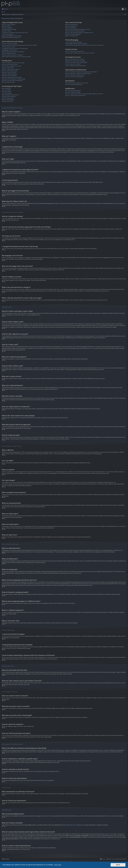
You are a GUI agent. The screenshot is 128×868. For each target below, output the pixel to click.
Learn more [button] (58, 865)
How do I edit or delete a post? (10, 64)
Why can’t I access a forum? (9, 72)
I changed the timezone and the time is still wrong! (15, 48)
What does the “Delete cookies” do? (11, 37)
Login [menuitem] (126, 9)
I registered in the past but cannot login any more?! (15, 33)
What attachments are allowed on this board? (77, 83)
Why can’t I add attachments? (10, 74)
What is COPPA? (6, 26)
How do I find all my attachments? (74, 84)
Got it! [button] (118, 865)
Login (4, 12)
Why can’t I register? (7, 28)
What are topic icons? (8, 101)
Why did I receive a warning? (9, 76)
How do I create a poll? (8, 68)
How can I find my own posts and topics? (76, 66)
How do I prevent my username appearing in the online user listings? (20, 45)
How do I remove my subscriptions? (74, 77)
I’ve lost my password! (8, 34)
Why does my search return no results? (75, 61)
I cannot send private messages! (74, 42)
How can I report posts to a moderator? (12, 77)
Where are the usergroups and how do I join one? (78, 29)
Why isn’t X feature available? (73, 92)
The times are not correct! (9, 47)
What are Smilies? (7, 92)
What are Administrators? (72, 25)
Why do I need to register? (9, 25)
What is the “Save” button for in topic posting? (14, 79)
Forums (6, 9)
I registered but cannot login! (9, 29)
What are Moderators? (71, 26)
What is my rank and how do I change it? (12, 55)
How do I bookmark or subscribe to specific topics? (78, 73)
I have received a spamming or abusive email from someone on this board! (84, 45)
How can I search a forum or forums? (75, 59)
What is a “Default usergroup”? (73, 34)
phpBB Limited (45, 816)
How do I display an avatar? (9, 53)
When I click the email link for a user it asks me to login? (16, 57)
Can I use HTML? (6, 90)
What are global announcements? (11, 95)
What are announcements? (9, 96)
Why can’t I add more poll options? (11, 69)
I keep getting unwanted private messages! (76, 44)
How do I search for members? (73, 64)
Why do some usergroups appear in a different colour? (79, 33)
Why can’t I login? (7, 31)
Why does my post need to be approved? (12, 81)
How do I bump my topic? (8, 82)
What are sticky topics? (8, 98)
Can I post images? (7, 93)
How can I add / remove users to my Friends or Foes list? (80, 53)
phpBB (36, 259)
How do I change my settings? (10, 44)
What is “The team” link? (72, 36)
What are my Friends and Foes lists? (75, 51)
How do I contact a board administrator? (76, 96)
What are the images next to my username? (13, 52)
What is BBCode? (7, 88)
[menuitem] (123, 9)
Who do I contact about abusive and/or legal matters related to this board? (84, 94)
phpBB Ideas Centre (71, 825)
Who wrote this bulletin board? (73, 91)
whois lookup (108, 834)
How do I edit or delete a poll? (10, 71)
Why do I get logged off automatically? (12, 36)
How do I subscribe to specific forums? (75, 75)
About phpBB (112, 816)
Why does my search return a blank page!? (76, 62)
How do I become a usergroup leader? (75, 31)
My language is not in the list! (9, 50)
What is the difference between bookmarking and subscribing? (81, 72)
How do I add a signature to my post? (12, 66)
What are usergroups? (71, 28)
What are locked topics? (8, 100)
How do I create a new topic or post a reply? (13, 63)
